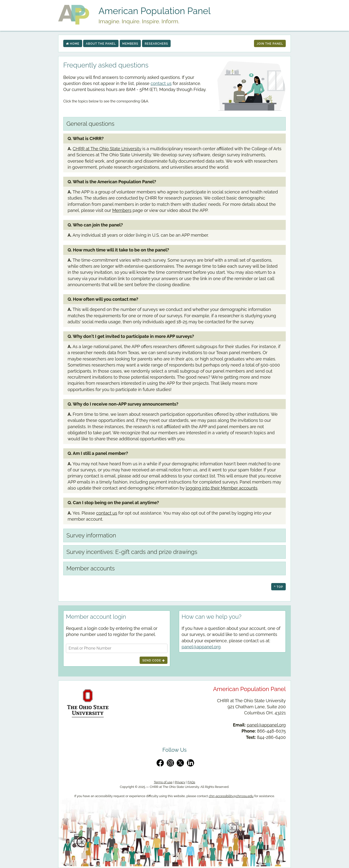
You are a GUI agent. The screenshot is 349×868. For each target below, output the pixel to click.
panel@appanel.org (201, 647)
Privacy (180, 782)
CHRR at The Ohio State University (107, 149)
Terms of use (163, 782)
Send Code (153, 660)
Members (130, 44)
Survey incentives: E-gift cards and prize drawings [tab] (132, 552)
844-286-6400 (271, 737)
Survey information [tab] (91, 535)
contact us (161, 83)
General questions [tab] (90, 124)
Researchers (156, 44)
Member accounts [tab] (91, 568)
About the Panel (101, 44)
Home (73, 44)
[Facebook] (160, 763)
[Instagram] (170, 763)
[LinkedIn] (190, 763)
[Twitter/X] (180, 763)
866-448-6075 (271, 731)
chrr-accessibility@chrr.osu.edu (231, 796)
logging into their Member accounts (222, 488)
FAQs (191, 782)
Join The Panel (270, 44)
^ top (278, 587)
